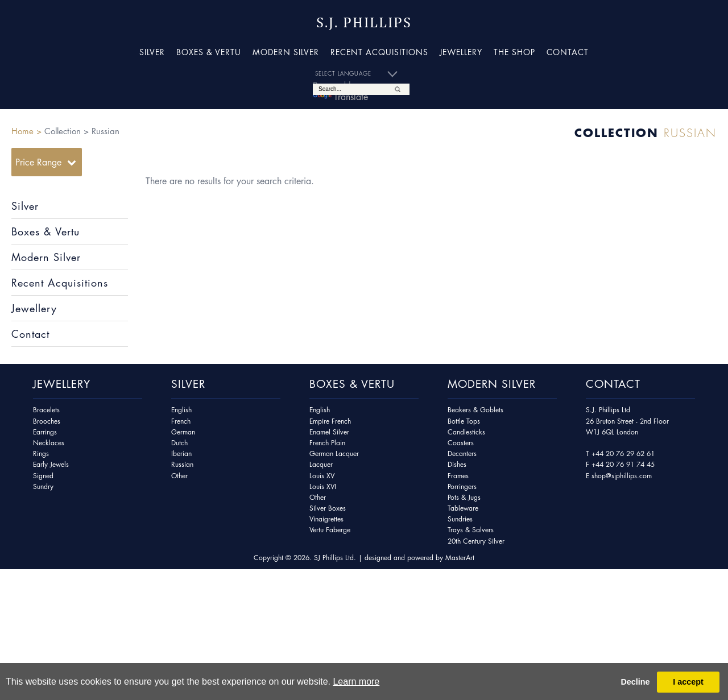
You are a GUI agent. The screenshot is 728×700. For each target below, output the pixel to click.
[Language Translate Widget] (361, 74)
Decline (635, 682)
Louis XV (322, 476)
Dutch (179, 443)
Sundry (43, 486)
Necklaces (49, 443)
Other (179, 476)
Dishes (457, 464)
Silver (152, 52)
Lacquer (321, 464)
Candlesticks (466, 432)
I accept (688, 682)
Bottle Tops (464, 421)
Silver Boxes (328, 508)
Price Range (38, 162)
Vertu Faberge (330, 530)
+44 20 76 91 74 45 (623, 464)
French (181, 421)
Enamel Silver (329, 432)
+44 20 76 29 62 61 (623, 453)
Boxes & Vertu (209, 52)
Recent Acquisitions (379, 52)
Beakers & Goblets (475, 410)
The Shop (514, 52)
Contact (568, 52)
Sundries (460, 519)
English (181, 410)
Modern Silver (286, 52)
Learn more (356, 682)
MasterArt (460, 558)
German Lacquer (334, 453)
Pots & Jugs (464, 497)
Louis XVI (323, 486)
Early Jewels (51, 464)
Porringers (462, 486)
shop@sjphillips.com (622, 476)
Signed (43, 476)
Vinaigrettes (326, 519)
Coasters (461, 443)
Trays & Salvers (471, 530)
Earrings (45, 432)
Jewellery (461, 52)
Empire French (330, 421)
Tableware (463, 508)
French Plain (327, 443)
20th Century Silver (476, 541)
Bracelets (46, 410)
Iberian (181, 453)
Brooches (47, 421)
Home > (26, 131)
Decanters (462, 453)
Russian (182, 464)
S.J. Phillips (364, 22)
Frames (458, 476)
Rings (41, 453)
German (183, 432)
